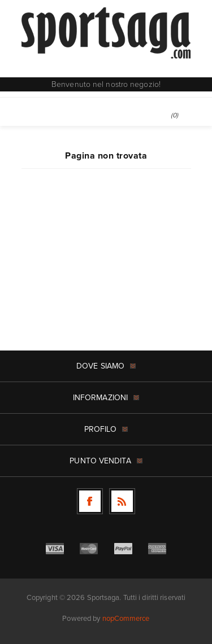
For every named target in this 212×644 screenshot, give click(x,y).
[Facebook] (90, 501)
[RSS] (122, 501)
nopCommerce (126, 618)
